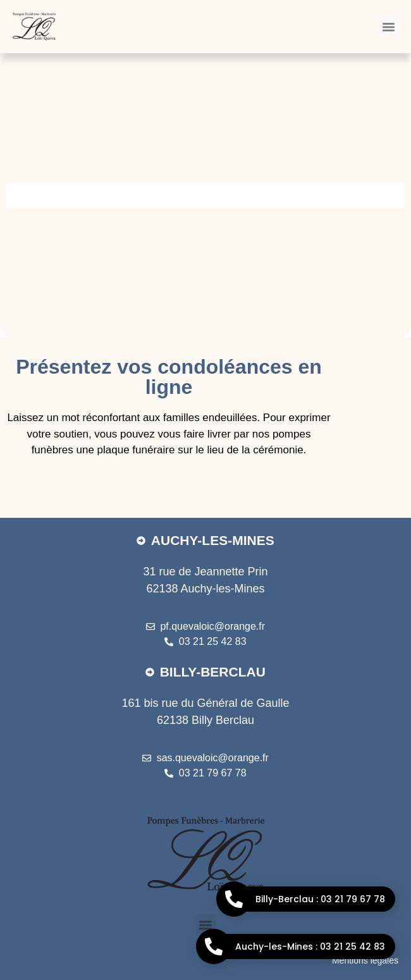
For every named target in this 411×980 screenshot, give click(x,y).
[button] (389, 27)
